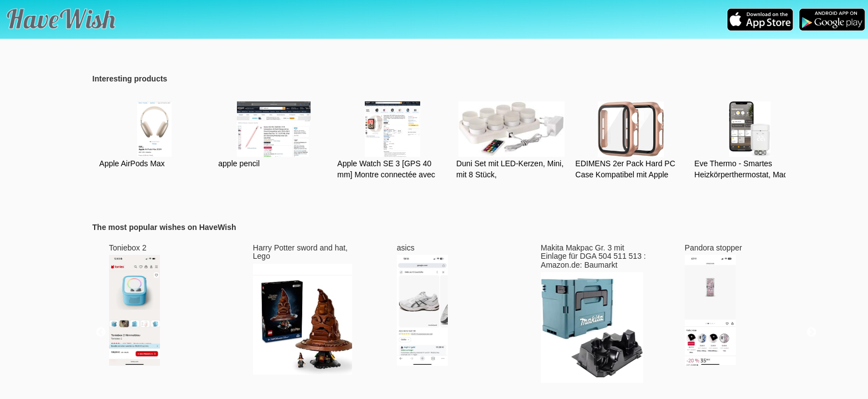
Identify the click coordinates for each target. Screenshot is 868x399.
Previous (101, 332)
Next (812, 332)
